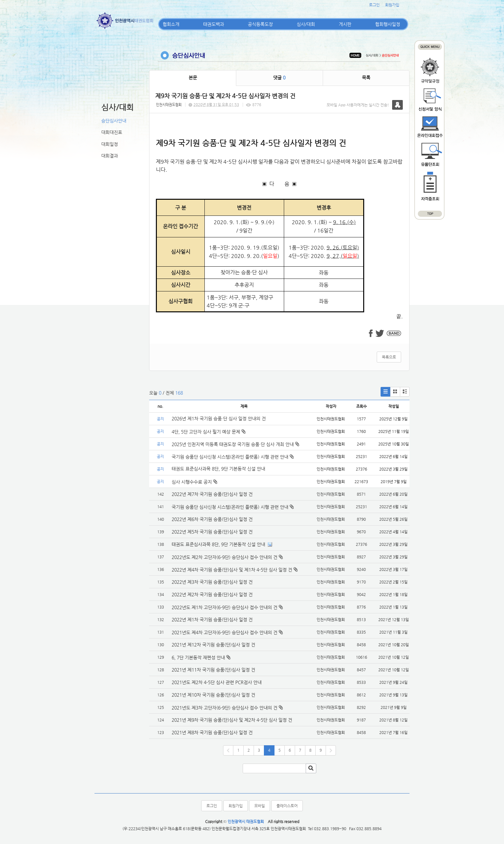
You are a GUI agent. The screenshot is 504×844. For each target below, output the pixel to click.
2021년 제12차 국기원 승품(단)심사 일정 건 (213, 645)
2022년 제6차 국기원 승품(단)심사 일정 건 (212, 519)
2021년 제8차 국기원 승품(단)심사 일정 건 (212, 732)
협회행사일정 (388, 24)
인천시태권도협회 (169, 105)
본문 (193, 78)
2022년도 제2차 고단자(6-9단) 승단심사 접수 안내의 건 (225, 557)
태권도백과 (214, 24)
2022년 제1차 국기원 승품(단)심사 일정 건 (212, 619)
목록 (366, 78)
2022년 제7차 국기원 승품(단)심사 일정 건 (212, 494)
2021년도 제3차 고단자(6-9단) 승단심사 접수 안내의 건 (225, 708)
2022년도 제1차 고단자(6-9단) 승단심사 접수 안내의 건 (225, 607)
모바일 (260, 806)
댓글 (279, 78)
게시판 (345, 24)
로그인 (374, 5)
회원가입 (392, 5)
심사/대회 (306, 24)
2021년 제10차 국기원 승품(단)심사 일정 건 (213, 695)
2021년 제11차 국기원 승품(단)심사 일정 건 (213, 670)
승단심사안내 (114, 121)
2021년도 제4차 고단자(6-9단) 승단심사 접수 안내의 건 (225, 632)
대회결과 (110, 156)
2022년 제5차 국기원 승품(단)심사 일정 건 (212, 532)
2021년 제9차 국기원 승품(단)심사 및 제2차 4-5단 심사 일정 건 (232, 720)
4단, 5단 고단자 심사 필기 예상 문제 (209, 432)
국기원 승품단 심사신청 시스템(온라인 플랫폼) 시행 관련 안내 (233, 457)
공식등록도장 (260, 24)
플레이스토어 (287, 806)
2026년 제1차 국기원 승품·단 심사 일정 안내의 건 (219, 418)
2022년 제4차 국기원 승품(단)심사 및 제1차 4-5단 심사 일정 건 (232, 570)
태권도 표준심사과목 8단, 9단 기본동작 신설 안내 (218, 469)
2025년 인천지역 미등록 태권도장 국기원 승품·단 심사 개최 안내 (235, 444)
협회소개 (171, 24)
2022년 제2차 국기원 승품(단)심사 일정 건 (212, 594)
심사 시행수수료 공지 (194, 482)
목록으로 (389, 357)
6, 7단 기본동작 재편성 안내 (198, 657)
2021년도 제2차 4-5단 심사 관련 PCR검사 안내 (217, 682)
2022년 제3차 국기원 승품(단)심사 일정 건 (212, 582)
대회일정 (110, 144)
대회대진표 (112, 132)
